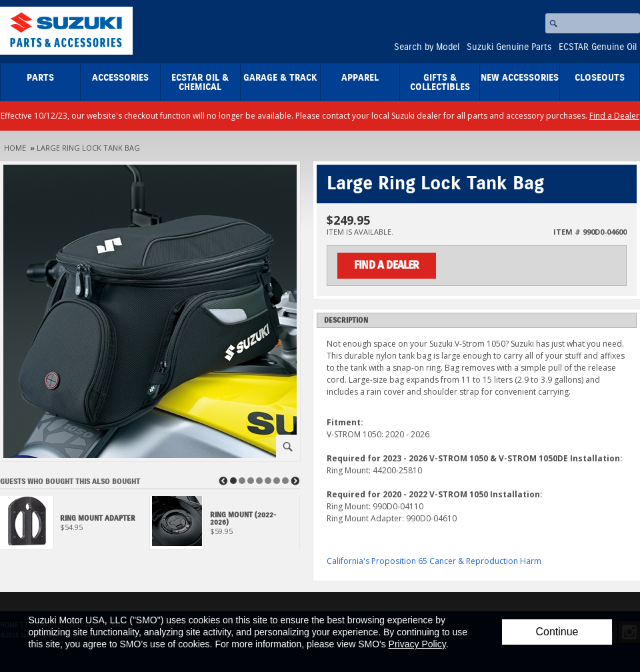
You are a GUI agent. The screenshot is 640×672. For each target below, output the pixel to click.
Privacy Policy (417, 644)
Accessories (120, 78)
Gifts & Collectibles (440, 83)
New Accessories (520, 78)
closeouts (600, 78)
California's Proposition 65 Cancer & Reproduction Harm (434, 561)
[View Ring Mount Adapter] (75, 526)
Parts (40, 78)
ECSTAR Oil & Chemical (200, 83)
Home (15, 148)
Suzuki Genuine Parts (509, 47)
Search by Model (427, 47)
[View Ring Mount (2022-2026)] (225, 526)
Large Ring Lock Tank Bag (88, 148)
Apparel (360, 78)
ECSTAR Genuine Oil (598, 47)
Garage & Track (280, 78)
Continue (557, 632)
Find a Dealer (614, 116)
